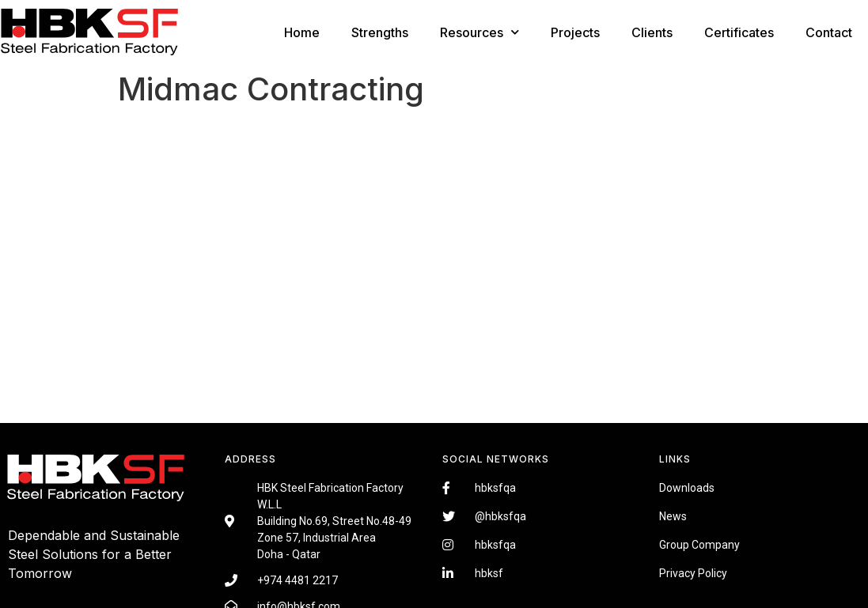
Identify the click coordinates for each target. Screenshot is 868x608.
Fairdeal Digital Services (79, 597)
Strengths (380, 32)
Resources (479, 32)
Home (302, 32)
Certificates (739, 32)
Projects (575, 32)
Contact (829, 32)
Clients (652, 32)
